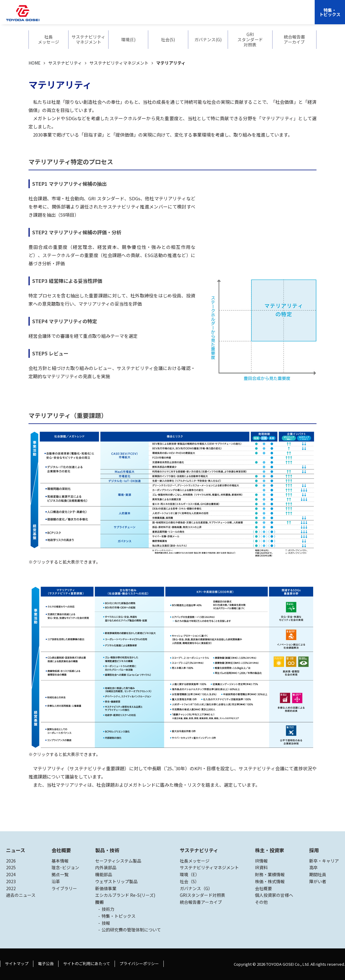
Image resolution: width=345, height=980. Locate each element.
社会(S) (168, 40)
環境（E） (190, 874)
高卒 (313, 867)
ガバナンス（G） (196, 888)
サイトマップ (17, 963)
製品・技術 (107, 850)
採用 (250, 17)
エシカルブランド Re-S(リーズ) (125, 895)
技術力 (108, 909)
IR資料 (261, 867)
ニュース (16, 850)
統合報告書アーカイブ (294, 39)
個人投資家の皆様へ (274, 895)
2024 (11, 874)
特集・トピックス (330, 12)
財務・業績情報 (270, 874)
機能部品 (104, 874)
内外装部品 (106, 867)
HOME (35, 63)
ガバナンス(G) (208, 40)
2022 (11, 888)
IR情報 (261, 861)
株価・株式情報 (270, 881)
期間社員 (318, 874)
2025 (11, 867)
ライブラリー (64, 888)
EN (264, 17)
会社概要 (131, 17)
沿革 (56, 881)
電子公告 (46, 963)
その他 (261, 902)
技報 (106, 923)
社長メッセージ (49, 39)
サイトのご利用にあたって (87, 963)
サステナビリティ (190, 17)
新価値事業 (106, 888)
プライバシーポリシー (139, 963)
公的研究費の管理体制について (131, 930)
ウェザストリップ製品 (116, 881)
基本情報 (60, 861)
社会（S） (189, 881)
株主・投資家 (226, 17)
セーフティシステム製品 (118, 861)
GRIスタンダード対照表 (250, 40)
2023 (11, 881)
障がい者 (318, 881)
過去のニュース (21, 895)
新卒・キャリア (324, 861)
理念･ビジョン (65, 867)
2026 (11, 861)
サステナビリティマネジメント (88, 39)
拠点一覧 (60, 874)
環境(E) (128, 40)
